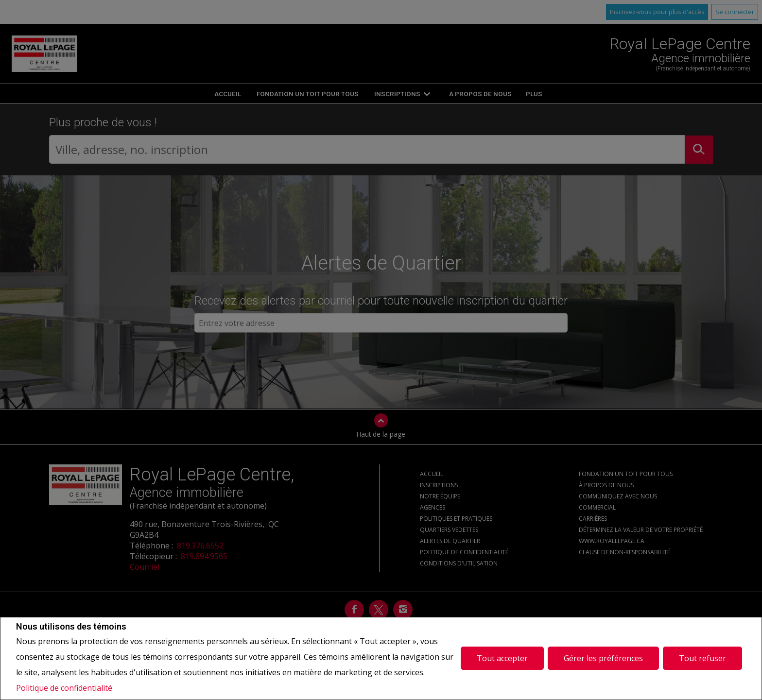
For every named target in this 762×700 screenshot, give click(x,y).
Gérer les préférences (603, 658)
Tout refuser (702, 658)
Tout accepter (502, 658)
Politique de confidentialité (64, 688)
